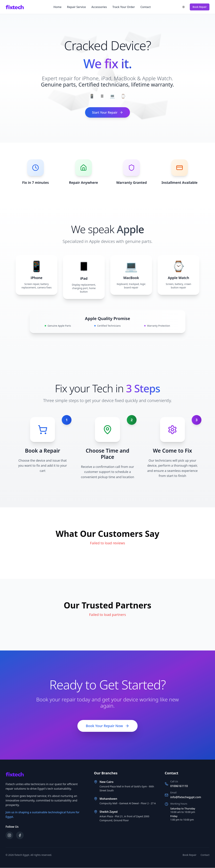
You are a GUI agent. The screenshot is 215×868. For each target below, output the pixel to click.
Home (57, 7)
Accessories (99, 7)
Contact (146, 7)
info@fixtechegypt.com (186, 797)
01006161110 (179, 786)
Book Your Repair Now (107, 726)
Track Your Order (124, 7)
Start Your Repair (107, 112)
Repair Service (76, 7)
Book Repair (200, 7)
